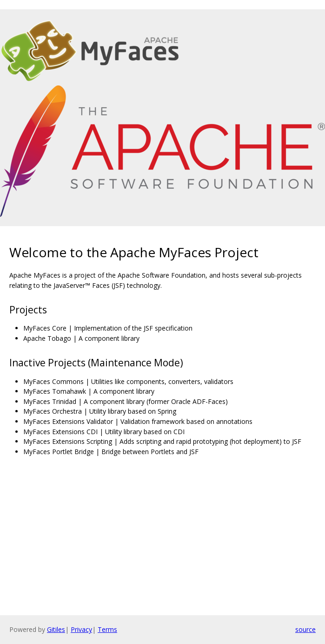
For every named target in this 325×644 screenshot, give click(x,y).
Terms (107, 629)
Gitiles (56, 629)
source (305, 629)
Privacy (81, 629)
